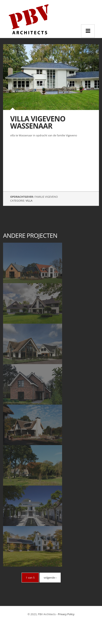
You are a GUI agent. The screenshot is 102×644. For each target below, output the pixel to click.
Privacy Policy (66, 614)
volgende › (50, 578)
